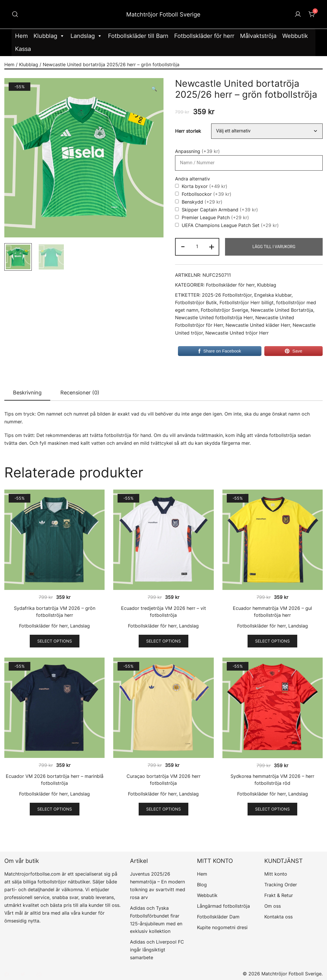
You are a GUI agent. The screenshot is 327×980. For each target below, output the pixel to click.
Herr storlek (188, 131)
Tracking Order (281, 885)
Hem (21, 36)
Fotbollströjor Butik (196, 303)
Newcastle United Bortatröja (282, 310)
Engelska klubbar (273, 295)
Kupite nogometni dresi (222, 927)
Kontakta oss (278, 917)
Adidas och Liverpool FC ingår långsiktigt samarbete (157, 950)
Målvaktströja (258, 36)
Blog (202, 885)
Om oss (273, 906)
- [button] (183, 246)
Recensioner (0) (80, 393)
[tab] (27, 393)
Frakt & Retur (279, 895)
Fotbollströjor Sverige (224, 310)
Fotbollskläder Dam (218, 917)
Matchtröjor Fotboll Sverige (163, 14)
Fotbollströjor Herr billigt (247, 303)
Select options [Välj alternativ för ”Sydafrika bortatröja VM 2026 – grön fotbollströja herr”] (55, 641)
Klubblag (49, 36)
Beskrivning (27, 393)
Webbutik (295, 36)
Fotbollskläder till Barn (138, 36)
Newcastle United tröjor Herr (237, 333)
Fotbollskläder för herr (204, 36)
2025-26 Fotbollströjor (227, 295)
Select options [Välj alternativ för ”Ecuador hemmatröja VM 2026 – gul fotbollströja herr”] (272, 641)
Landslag (86, 36)
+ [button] (212, 246)
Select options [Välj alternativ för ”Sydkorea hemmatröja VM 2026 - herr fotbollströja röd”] (272, 809)
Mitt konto (276, 874)
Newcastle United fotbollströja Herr (214, 318)
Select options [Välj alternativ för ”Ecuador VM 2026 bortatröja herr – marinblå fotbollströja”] (55, 809)
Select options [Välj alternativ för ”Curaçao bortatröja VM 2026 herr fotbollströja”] (163, 809)
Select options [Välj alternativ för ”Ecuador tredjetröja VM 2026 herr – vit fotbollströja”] (163, 641)
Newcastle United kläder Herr (258, 325)
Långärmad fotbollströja (223, 906)
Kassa (23, 49)
